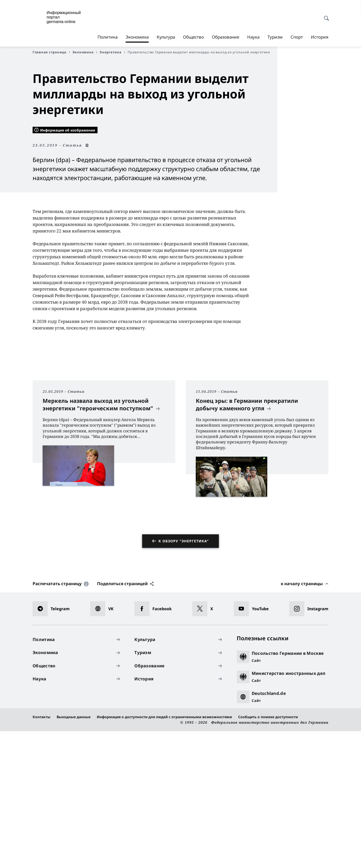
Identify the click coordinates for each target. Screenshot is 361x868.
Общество (193, 37)
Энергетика (112, 52)
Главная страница (51, 52)
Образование (225, 37)
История (320, 37)
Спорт (297, 37)
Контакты (41, 853)
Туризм (275, 37)
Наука (253, 37)
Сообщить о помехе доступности (268, 853)
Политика (108, 37)
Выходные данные (74, 853)
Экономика (137, 37)
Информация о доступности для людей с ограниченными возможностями (164, 853)
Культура (166, 37)
